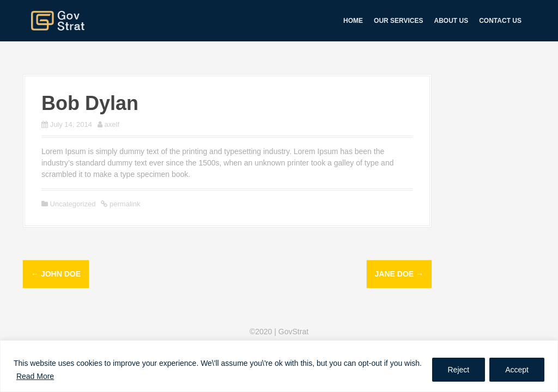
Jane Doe (399, 274)
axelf (112, 124)
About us (451, 21)
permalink (124, 204)
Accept (517, 370)
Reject (459, 370)
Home (353, 21)
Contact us (500, 21)
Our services (398, 21)
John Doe (56, 274)
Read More (35, 376)
